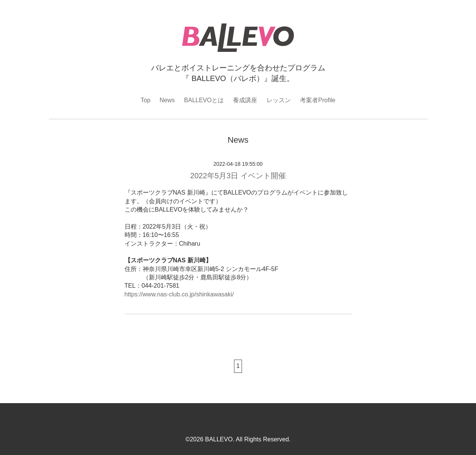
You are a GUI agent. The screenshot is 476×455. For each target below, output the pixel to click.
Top (145, 100)
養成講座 (245, 100)
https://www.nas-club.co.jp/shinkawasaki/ (179, 294)
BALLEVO (219, 439)
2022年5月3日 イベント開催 (238, 176)
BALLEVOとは (204, 100)
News (167, 100)
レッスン (279, 100)
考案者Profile (318, 100)
